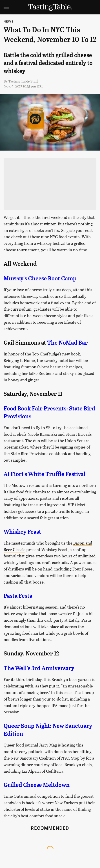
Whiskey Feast (22, 532)
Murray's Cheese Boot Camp (40, 278)
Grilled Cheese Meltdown (37, 785)
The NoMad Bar (67, 343)
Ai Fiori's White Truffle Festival (44, 474)
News (9, 21)
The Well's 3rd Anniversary (39, 668)
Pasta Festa (18, 596)
